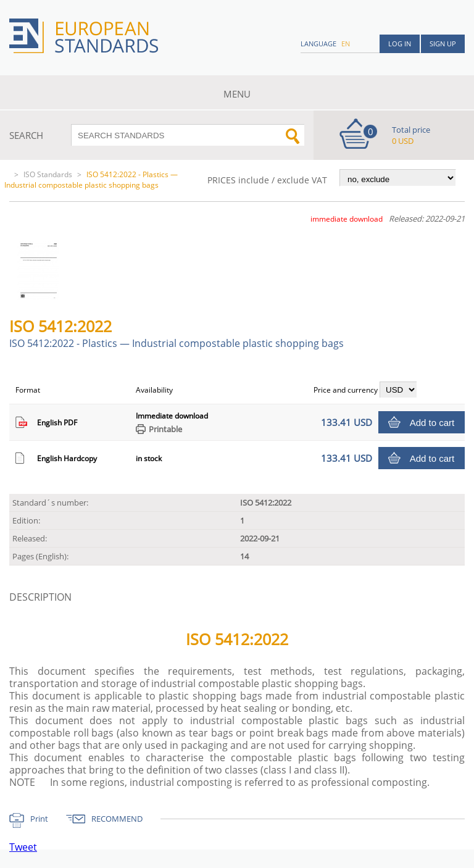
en (346, 44)
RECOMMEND (117, 819)
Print (39, 819)
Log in (400, 44)
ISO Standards (48, 174)
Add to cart (432, 423)
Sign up (443, 44)
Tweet (23, 847)
